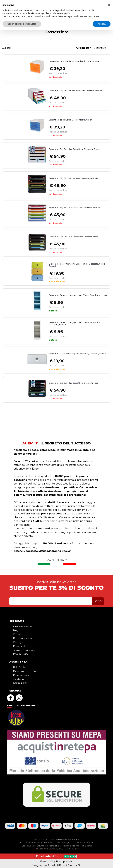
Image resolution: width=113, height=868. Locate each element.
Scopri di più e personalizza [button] (22, 862)
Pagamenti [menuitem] (19, 646)
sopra (56, 2)
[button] (96, 9)
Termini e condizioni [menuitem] (24, 650)
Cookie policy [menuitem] (20, 683)
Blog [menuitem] (16, 630)
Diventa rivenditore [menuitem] (24, 638)
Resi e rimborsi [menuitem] (21, 675)
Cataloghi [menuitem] (18, 642)
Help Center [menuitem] (20, 667)
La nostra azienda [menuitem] (23, 627)
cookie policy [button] (63, 851)
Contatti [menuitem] (18, 634)
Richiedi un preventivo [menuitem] (25, 671)
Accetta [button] (102, 862)
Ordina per (83, 48)
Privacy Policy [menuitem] (21, 654)
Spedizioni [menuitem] (19, 679)
